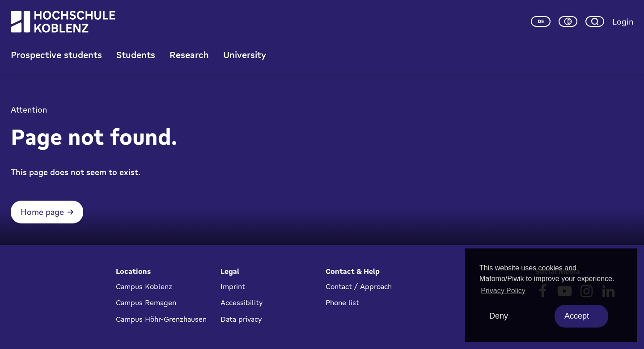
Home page (42, 212)
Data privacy (241, 319)
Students (136, 55)
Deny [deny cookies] (499, 316)
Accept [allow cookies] (577, 316)
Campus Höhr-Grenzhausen (161, 319)
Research (189, 55)
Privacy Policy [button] (503, 291)
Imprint (233, 286)
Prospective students (56, 55)
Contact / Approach (359, 286)
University (245, 55)
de (541, 21)
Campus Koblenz (144, 286)
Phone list (342, 303)
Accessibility (242, 303)
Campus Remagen (146, 303)
